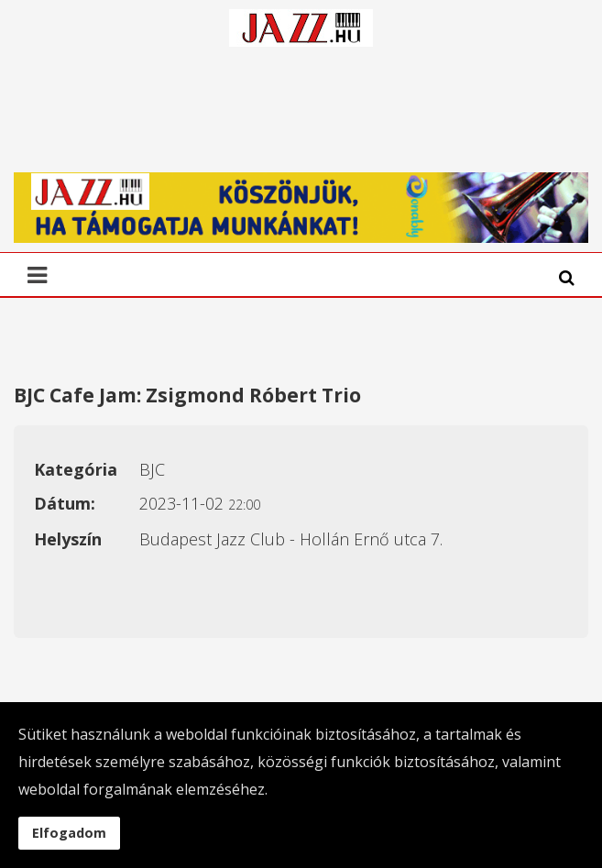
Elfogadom (69, 833)
